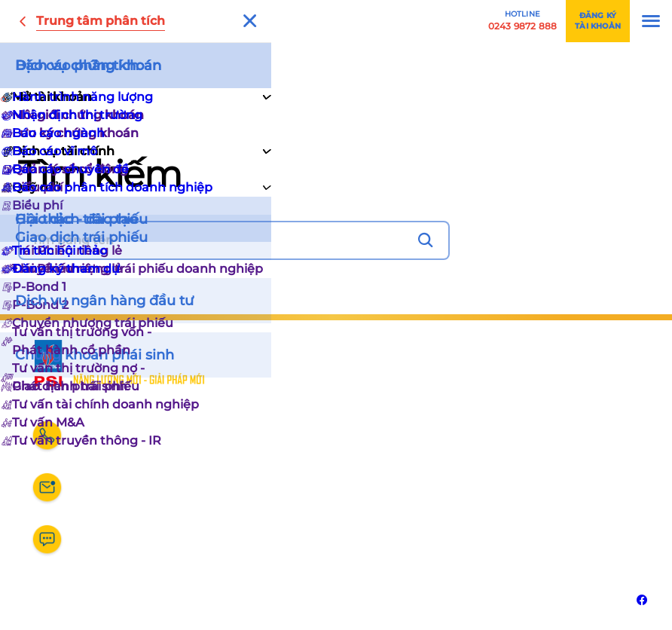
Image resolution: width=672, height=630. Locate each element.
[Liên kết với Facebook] (642, 600)
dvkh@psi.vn (115, 494)
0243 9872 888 (120, 442)
